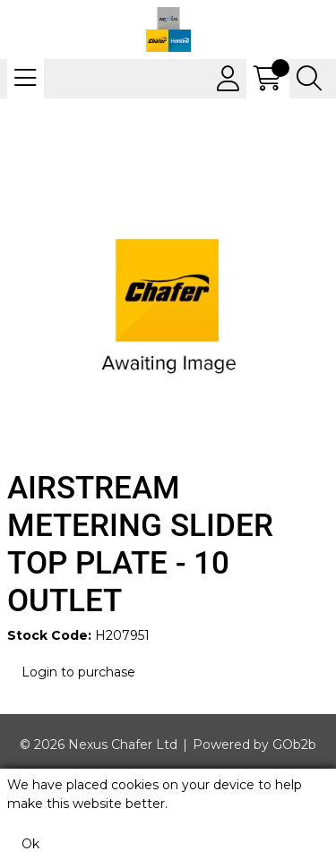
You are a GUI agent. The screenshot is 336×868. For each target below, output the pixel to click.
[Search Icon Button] (309, 79)
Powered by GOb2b (254, 745)
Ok (30, 844)
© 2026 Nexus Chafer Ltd (99, 745)
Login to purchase (78, 672)
